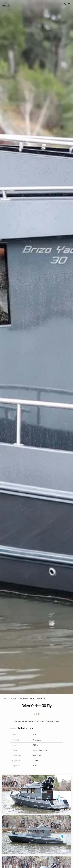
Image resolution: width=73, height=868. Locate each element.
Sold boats (24, 698)
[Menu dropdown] (69, 4)
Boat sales (13, 698)
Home (4, 698)
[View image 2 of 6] (36, 835)
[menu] (6, 4)
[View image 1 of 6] (36, 794)
